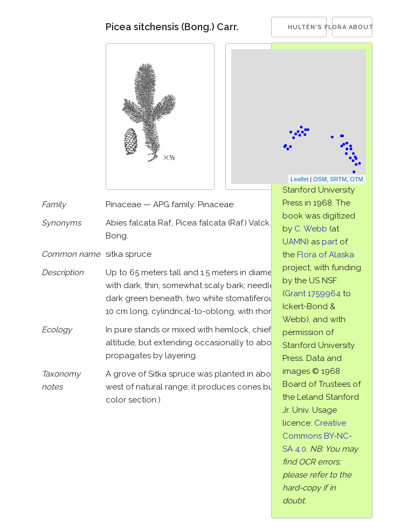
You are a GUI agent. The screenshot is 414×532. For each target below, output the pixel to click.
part (330, 242)
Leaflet (299, 179)
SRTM (338, 179)
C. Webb (311, 229)
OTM (356, 179)
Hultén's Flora (308, 27)
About (361, 27)
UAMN (294, 242)
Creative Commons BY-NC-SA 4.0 (317, 436)
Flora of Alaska (326, 255)
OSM (320, 179)
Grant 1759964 (313, 294)
